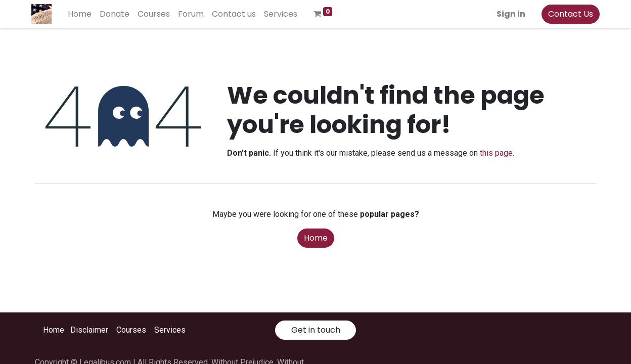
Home (316, 238)
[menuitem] (83, 14)
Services (170, 330)
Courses (131, 330)
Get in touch (316, 330)
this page (496, 153)
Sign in (507, 14)
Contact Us (567, 14)
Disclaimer (89, 330)
